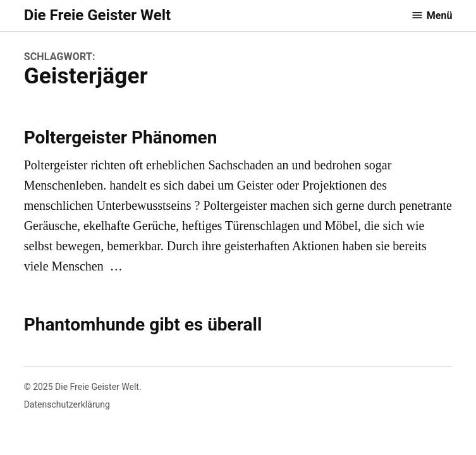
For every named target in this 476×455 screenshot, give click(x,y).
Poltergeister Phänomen (121, 137)
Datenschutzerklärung (67, 404)
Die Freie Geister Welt (97, 15)
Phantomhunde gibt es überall (143, 325)
